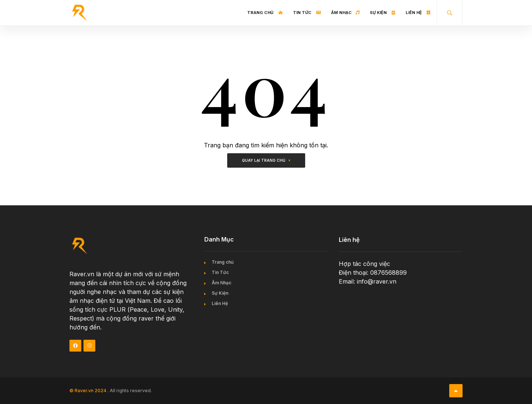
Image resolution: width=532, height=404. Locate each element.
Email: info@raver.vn (368, 281)
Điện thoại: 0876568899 (373, 273)
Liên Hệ (418, 13)
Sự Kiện (383, 13)
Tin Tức (307, 13)
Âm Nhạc (345, 13)
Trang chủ (265, 13)
